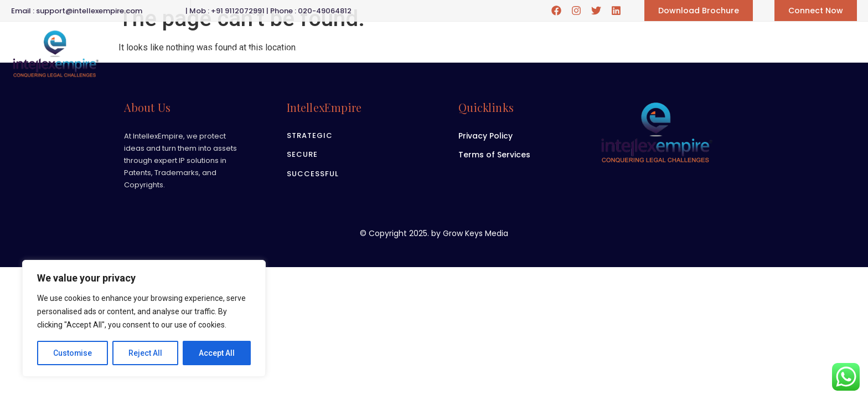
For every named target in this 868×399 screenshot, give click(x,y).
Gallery (426, 51)
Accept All (217, 353)
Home (201, 52)
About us (246, 52)
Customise (73, 353)
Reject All (146, 353)
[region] (144, 319)
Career (376, 52)
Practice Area (313, 51)
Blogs (473, 52)
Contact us (521, 52)
